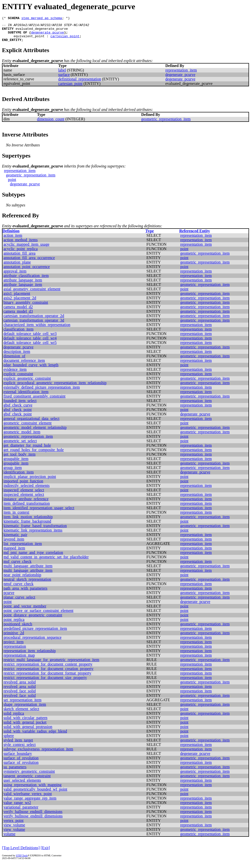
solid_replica (14, 718)
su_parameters (15, 771)
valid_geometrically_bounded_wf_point (35, 794)
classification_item (18, 334)
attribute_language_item (23, 284)
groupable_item (16, 463)
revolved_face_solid (20, 695)
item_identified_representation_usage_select (39, 512)
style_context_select (20, 749)
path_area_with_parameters (25, 593)
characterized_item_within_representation (37, 329)
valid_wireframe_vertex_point (28, 798)
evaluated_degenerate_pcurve (42, 31)
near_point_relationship (22, 579)
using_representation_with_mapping (33, 789)
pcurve (9, 597)
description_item (17, 356)
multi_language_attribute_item (28, 570)
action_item (13, 240)
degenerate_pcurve (48, 35)
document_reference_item (24, 365)
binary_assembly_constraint (26, 307)
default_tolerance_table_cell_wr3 (30, 338)
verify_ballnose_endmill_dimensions (33, 816)
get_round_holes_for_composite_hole (34, 454)
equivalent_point (29, 40)
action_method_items (21, 244)
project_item (14, 646)
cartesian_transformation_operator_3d (34, 325)
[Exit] (45, 852)
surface (64, 79)
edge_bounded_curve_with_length (31, 369)
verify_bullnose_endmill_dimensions (33, 820)
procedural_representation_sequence (33, 642)
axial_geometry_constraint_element (32, 293)
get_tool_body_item (19, 459)
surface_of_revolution (21, 762)
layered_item (14, 544)
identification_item (19, 477)
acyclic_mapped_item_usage (26, 249)
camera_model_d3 (18, 316)
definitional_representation (80, 83)
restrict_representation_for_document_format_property (47, 678)
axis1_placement (17, 298)
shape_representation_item (25, 709)
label (62, 75)
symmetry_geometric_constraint (29, 776)
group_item (13, 472)
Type (150, 235)
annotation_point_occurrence (27, 271)
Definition (11, 235)
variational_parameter (21, 812)
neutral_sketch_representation (27, 584)
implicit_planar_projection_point (30, 481)
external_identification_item (26, 396)
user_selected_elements (22, 785)
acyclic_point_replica (21, 253)
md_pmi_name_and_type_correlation (33, 557)
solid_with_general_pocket (25, 727)
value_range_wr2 (17, 807)
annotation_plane (17, 267)
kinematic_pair (15, 539)
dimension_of (14, 360)
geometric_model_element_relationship (35, 432)
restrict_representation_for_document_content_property (48, 669)
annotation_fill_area (19, 258)
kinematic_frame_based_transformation (35, 530)
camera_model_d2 (18, 311)
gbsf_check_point (18, 414)
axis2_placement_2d (20, 302)
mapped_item (14, 552)
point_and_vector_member (25, 611)
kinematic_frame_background (27, 526)
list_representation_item (23, 548)
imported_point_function (23, 485)
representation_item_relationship (30, 655)
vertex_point (14, 825)
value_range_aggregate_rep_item (30, 803)
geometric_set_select (20, 445)
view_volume (14, 829)
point (12, 184)
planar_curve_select (19, 602)
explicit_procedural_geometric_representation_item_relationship (55, 387)
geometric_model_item (22, 436)
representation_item (181, 75)
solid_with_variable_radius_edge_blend (35, 736)
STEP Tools (22, 860)
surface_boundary (18, 758)
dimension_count (51, 123)
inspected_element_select (24, 494)
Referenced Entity (195, 235)
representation (15, 651)
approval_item (15, 276)
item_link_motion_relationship (28, 521)
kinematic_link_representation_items (33, 535)
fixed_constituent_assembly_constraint (35, 401)
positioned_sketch (18, 628)
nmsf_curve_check (18, 588)
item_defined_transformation (27, 508)
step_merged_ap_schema (42, 19)
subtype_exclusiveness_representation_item (38, 753)
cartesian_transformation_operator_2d (34, 320)
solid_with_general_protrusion (28, 731)
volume (9, 838)
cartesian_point (65, 40)
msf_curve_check (18, 566)
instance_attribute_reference (26, 503)
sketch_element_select (21, 713)
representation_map (19, 660)
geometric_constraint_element (28, 427)
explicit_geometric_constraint (27, 383)
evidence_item (15, 374)
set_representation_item (22, 704)
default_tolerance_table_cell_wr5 (30, 347)
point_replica (14, 624)
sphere (9, 740)
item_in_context (16, 517)
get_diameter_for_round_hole (27, 450)
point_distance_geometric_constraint (33, 619)
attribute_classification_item (26, 280)
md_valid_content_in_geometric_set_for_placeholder (46, 561)
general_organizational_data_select (31, 423)
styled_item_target (18, 745)
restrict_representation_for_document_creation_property (49, 673)
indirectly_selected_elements (27, 490)
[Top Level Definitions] (21, 852)
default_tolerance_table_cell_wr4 (30, 343)
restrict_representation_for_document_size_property (45, 682)
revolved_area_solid (20, 686)
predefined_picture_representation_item (35, 633)
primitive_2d (14, 637)
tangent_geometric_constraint (27, 780)
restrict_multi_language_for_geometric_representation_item (51, 664)
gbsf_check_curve (18, 410)
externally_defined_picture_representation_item (42, 392)
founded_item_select (20, 405)
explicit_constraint (18, 378)
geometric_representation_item (166, 123)
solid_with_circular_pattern (25, 722)
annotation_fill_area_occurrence (29, 262)
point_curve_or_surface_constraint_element (38, 615)
